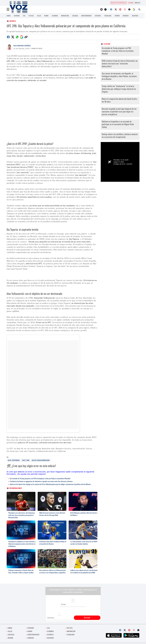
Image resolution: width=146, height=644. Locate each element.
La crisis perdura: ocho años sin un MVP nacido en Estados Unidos (84, 543)
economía (55, 16)
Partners (126, 16)
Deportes (13, 21)
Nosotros (135, 16)
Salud (39, 16)
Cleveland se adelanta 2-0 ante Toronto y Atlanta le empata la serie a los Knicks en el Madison (22, 544)
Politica (31, 16)
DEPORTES (98, 16)
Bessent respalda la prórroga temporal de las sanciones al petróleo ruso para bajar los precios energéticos (119, 112)
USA (24, 16)
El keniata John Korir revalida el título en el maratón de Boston (53, 543)
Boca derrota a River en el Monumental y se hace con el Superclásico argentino (52, 571)
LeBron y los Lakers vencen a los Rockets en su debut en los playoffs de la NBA (84, 571)
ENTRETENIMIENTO (86, 16)
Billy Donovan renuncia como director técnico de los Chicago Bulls (52, 514)
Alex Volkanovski (41, 460)
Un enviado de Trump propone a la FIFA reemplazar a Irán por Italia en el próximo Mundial (40, 479)
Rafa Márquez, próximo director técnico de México (84, 514)
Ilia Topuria (14, 460)
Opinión (117, 16)
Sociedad (75, 16)
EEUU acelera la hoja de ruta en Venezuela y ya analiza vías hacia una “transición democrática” (120, 64)
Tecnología (108, 16)
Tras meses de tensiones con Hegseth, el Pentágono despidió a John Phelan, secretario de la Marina (119, 77)
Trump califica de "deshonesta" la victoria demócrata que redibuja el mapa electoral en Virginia (119, 89)
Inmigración (65, 16)
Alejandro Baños (22, 46)
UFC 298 (26, 460)
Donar (9, 16)
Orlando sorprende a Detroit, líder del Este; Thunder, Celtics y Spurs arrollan (21, 571)
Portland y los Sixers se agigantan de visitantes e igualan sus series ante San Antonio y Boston (41, 481)
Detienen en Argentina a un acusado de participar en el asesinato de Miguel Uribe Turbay (118, 125)
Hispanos (17, 16)
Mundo (46, 16)
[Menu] (8, 9)
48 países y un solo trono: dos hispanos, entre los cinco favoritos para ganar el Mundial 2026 (22, 515)
